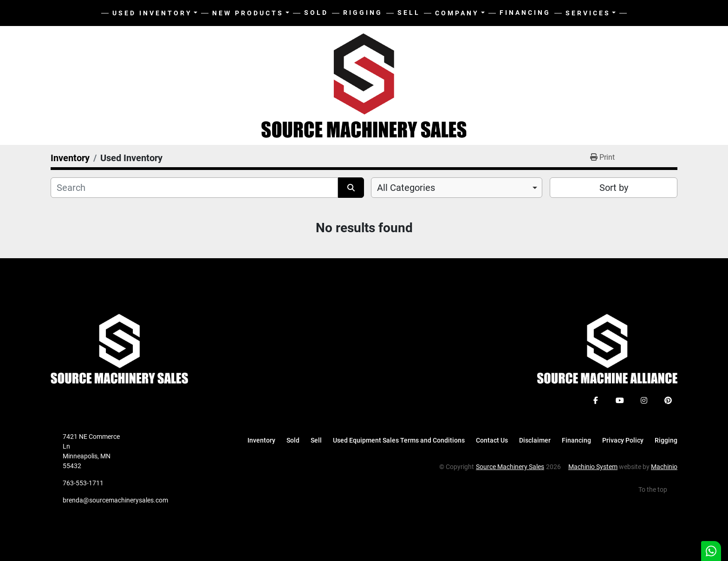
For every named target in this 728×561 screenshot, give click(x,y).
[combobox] (457, 188)
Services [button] (588, 13)
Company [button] (457, 13)
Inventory (261, 440)
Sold (316, 13)
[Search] (194, 188)
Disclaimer (535, 440)
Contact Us (492, 440)
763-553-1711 (83, 483)
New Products (248, 13)
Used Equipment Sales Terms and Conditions (399, 440)
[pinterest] (668, 400)
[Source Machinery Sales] (119, 348)
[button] (251, 13)
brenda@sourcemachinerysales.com (115, 500)
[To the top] (658, 490)
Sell (409, 13)
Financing (525, 13)
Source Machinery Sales (510, 467)
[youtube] (620, 400)
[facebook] (596, 400)
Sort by (614, 188)
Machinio (664, 467)
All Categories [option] (406, 188)
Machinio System (593, 467)
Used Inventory (152, 13)
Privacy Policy (623, 440)
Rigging (363, 13)
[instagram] (644, 400)
